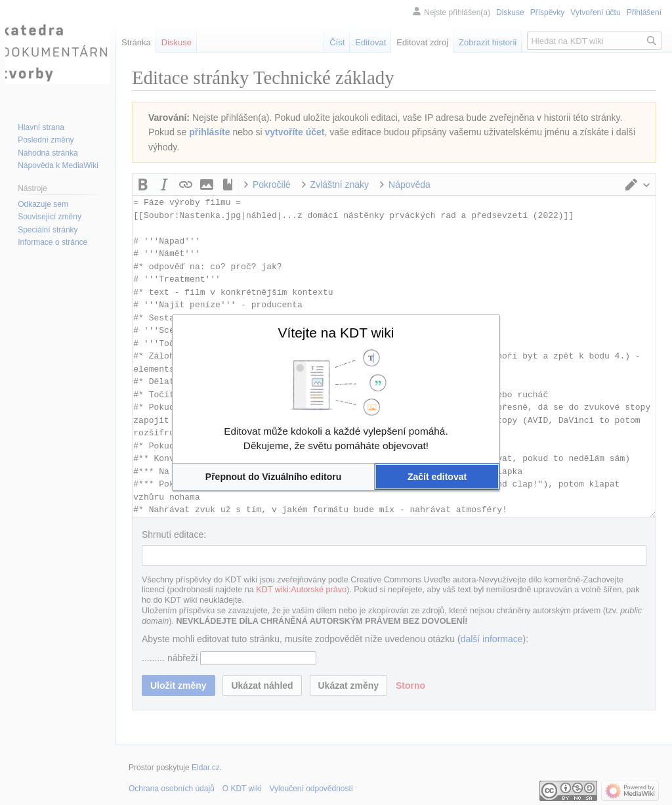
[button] (273, 477)
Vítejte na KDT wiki (336, 333)
